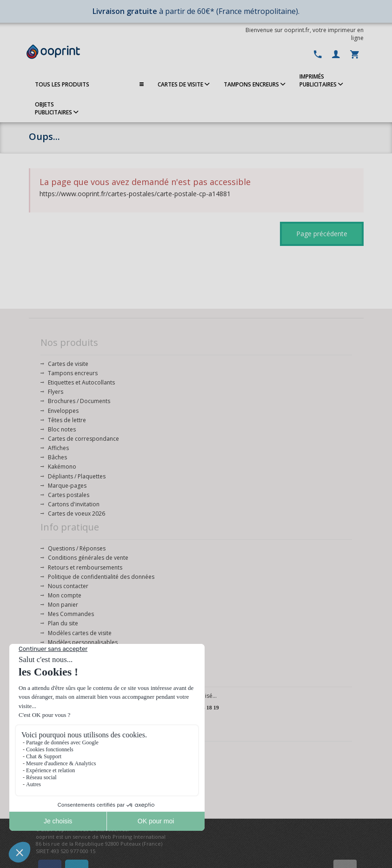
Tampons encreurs (73, 373)
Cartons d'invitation (74, 504)
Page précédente (322, 234)
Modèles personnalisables (83, 642)
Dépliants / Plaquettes (77, 476)
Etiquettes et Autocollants (81, 382)
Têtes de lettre (67, 420)
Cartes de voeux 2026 (76, 514)
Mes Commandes (71, 614)
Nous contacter (68, 586)
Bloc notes (62, 429)
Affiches (58, 448)
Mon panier (63, 605)
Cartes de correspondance (83, 439)
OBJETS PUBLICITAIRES (57, 108)
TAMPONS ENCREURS (255, 84)
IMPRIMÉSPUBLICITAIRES (321, 80)
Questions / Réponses (77, 548)
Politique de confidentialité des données (101, 577)
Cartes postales (69, 495)
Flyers (56, 392)
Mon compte (65, 595)
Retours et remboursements (85, 567)
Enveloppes (63, 411)
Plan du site (63, 623)
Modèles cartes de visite (80, 633)
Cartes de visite (68, 364)
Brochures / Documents (79, 401)
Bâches (57, 457)
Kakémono (62, 467)
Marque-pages (67, 486)
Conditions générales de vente (88, 558)
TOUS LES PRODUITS (89, 84)
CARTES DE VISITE (184, 84)
